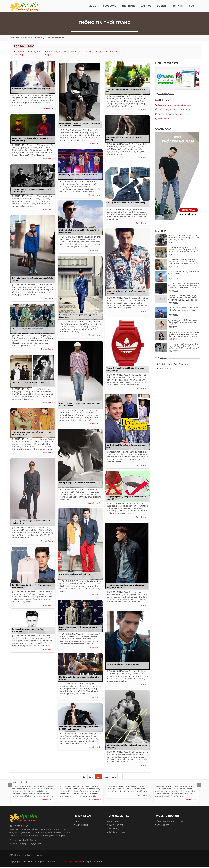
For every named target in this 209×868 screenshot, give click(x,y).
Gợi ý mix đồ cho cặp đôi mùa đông (28, 382)
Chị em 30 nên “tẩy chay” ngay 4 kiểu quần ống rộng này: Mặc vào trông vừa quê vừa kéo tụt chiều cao (184, 299)
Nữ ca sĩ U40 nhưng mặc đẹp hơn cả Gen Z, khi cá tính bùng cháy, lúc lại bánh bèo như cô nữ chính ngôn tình (184, 263)
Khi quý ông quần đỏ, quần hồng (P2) (76, 574)
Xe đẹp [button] (93, 6)
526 (122, 777)
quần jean (114, 822)
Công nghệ (82, 826)
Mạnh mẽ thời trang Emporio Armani (123, 664)
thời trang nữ (115, 830)
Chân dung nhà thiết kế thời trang (174, 109)
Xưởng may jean (166, 93)
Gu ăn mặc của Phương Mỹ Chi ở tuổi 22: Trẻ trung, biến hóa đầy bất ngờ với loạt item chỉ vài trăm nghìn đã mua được (184, 287)
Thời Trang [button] (129, 6)
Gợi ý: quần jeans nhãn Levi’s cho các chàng (126, 203)
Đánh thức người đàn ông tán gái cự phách (31, 88)
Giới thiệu (15, 856)
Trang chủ (15, 38)
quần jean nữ (116, 826)
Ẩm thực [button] (146, 6)
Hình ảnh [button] (177, 6)
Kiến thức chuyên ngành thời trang (175, 105)
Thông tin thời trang (55, 38)
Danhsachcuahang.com (170, 822)
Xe (77, 822)
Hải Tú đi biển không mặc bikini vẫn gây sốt (184, 273)
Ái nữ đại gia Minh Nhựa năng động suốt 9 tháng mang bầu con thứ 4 (183, 322)
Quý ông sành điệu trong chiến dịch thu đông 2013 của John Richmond (79, 124)
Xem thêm (47, 109)
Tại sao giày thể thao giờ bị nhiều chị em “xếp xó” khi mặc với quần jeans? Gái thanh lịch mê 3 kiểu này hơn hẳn (184, 347)
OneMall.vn (163, 826)
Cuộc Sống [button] (110, 6)
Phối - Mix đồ (115, 51)
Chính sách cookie (32, 856)
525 (113, 777)
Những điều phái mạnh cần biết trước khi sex (79, 483)
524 (104, 777)
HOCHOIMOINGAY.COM (69, 863)
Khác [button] (191, 6)
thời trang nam (117, 833)
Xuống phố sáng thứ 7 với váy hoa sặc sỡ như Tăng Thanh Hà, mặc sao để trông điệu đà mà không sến (183, 251)
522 (86, 777)
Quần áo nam (165, 368)
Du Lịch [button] (161, 6)
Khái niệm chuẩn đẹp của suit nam (28, 329)
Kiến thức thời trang (33, 38)
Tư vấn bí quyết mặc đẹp (90, 51)
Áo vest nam (183, 364)
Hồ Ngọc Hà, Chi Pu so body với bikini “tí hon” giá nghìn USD (183, 309)
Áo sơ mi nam (165, 364)
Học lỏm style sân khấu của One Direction (78, 175)
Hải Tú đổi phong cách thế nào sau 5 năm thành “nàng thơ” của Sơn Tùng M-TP (184, 238)
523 (95, 777)
